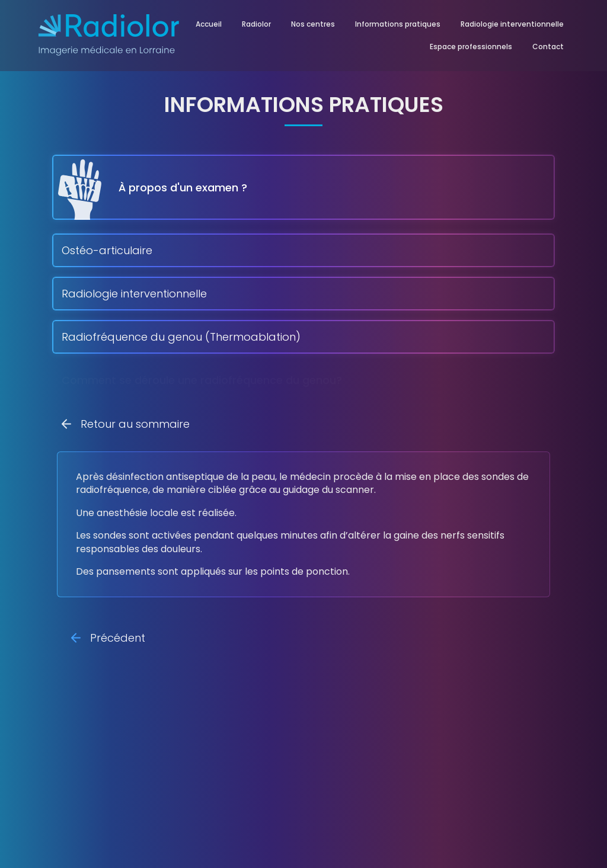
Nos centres (313, 24)
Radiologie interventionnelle (512, 24)
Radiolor (256, 24)
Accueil (209, 24)
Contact (548, 47)
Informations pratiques (398, 24)
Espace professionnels (471, 47)
